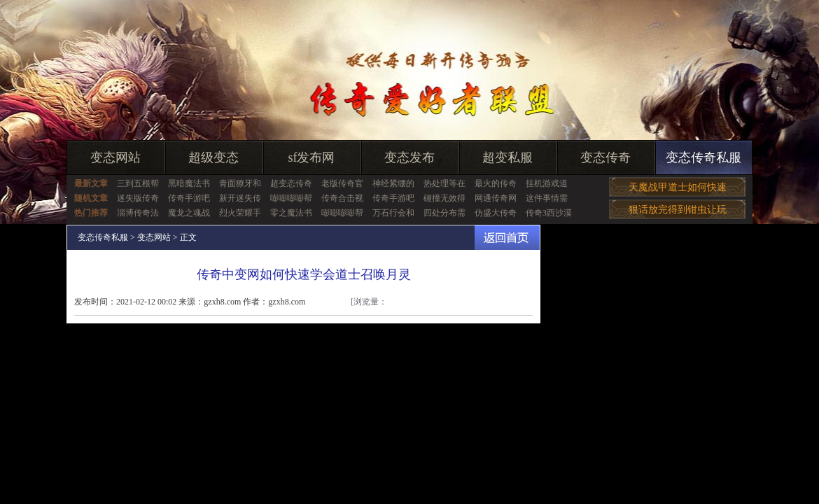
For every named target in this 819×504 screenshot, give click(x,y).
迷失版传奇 (138, 198)
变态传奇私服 (703, 157)
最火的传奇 (496, 183)
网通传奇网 (496, 198)
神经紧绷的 (393, 183)
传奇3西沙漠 (549, 213)
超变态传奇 (291, 183)
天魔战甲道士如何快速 (678, 187)
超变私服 (507, 157)
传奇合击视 (342, 198)
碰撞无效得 (444, 198)
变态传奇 (605, 157)
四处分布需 (444, 213)
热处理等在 (444, 183)
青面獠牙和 (240, 183)
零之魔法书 (291, 213)
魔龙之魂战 (189, 213)
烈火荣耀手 (240, 213)
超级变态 (213, 157)
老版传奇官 (342, 183)
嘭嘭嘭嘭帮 (291, 198)
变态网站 (115, 157)
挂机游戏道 (547, 183)
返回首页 (507, 238)
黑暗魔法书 (189, 183)
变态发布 (409, 157)
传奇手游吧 (189, 198)
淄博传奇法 (138, 213)
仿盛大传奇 (496, 213)
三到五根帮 (138, 183)
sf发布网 (312, 157)
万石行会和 (393, 213)
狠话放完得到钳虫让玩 (678, 210)
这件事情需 (547, 198)
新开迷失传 (240, 198)
